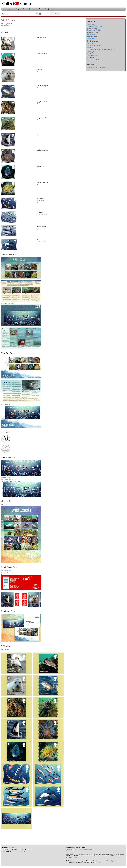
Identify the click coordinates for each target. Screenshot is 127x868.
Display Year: (44, 14)
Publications (33, 9)
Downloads (43, 9)
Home (4, 9)
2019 (103, 67)
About (50, 9)
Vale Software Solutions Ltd (18, 852)
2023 (91, 67)
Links (25, 9)
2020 (100, 67)
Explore (18, 9)
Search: (5, 14)
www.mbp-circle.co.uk (71, 857)
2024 (88, 67)
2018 (105, 67)
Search (11, 9)
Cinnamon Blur (20, 850)
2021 (97, 67)
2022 (94, 67)
